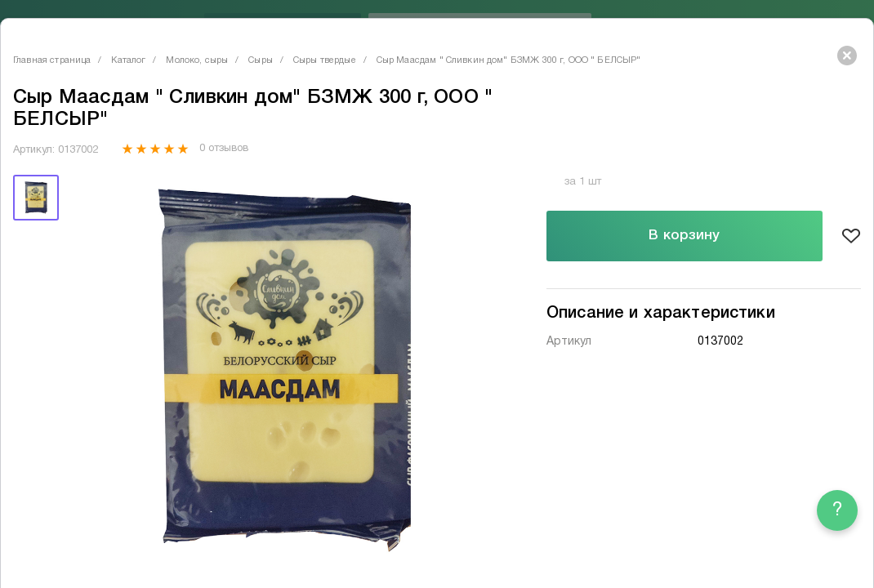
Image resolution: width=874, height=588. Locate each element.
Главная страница (52, 60)
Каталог (128, 60)
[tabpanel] (284, 369)
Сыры (261, 60)
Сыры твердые (325, 60)
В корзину (684, 236)
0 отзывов (223, 149)
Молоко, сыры (197, 60)
